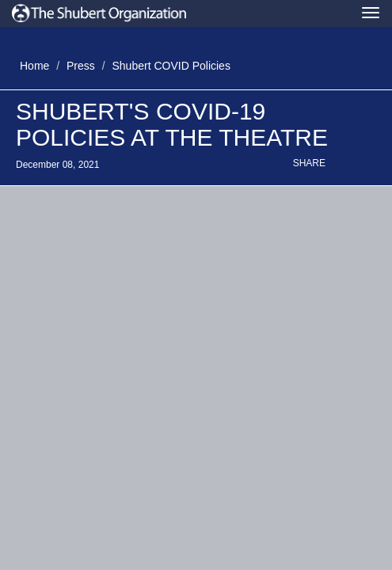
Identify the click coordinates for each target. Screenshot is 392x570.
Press (81, 66)
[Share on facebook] (355, 165)
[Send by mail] (369, 165)
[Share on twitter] (341, 165)
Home (34, 66)
